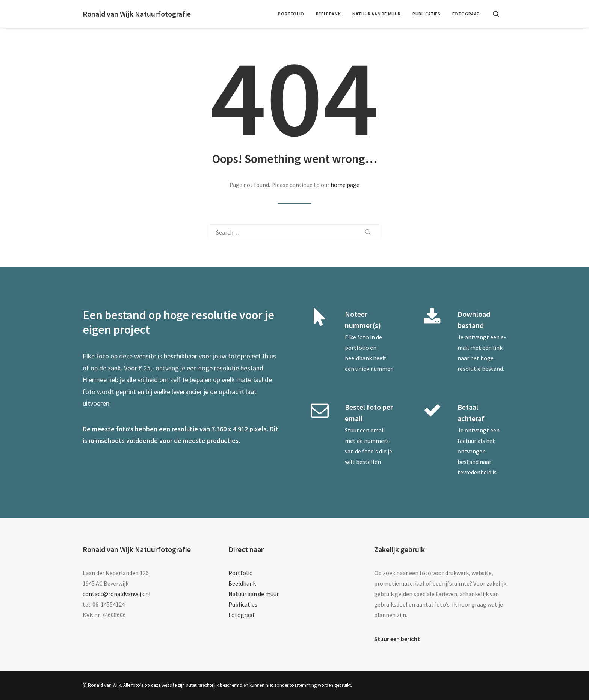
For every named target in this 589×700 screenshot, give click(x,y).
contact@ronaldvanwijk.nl (117, 594)
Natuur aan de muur (377, 14)
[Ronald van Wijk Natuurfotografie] (137, 14)
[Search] (294, 232)
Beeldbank (328, 14)
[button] (500, 14)
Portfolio (291, 14)
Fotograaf (466, 14)
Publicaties (427, 14)
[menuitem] (291, 14)
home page (345, 185)
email (378, 430)
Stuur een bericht (397, 639)
